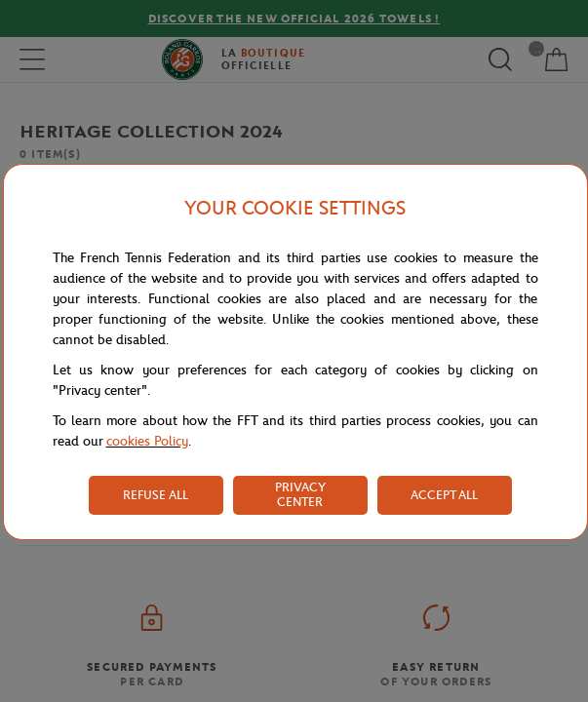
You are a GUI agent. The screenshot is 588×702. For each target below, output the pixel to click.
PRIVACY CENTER (300, 494)
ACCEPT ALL (444, 495)
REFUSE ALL (156, 495)
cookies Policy (147, 441)
